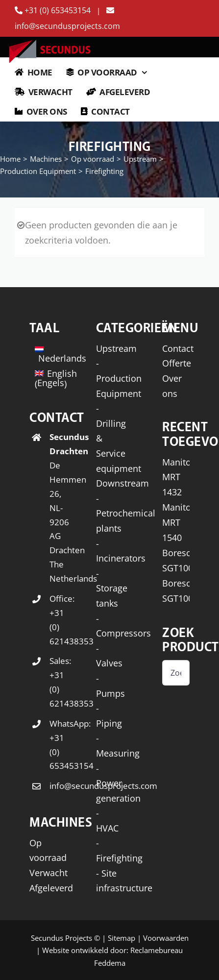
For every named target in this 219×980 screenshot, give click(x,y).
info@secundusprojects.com (53, 786)
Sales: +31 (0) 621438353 (53, 682)
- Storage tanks (112, 588)
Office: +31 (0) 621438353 (53, 620)
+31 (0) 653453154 (54, 10)
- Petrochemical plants (126, 513)
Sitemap (122, 938)
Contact (178, 348)
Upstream (116, 348)
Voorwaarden (166, 938)
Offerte (177, 363)
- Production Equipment (119, 378)
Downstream (122, 483)
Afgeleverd (51, 888)
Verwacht (49, 873)
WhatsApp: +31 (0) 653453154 (53, 745)
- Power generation (118, 783)
